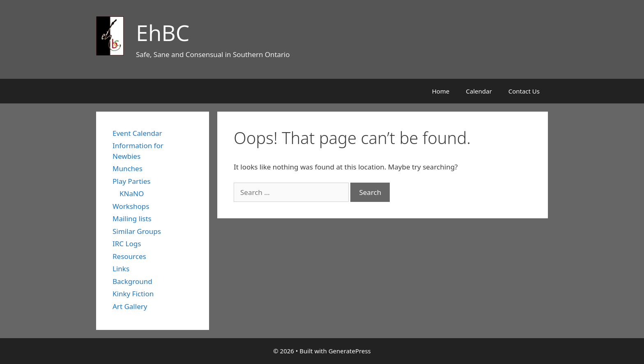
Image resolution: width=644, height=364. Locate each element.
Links (121, 269)
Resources (129, 256)
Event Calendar (137, 133)
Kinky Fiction (133, 294)
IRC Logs (127, 244)
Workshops (131, 206)
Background (132, 281)
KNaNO (132, 193)
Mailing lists (132, 219)
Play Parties (131, 181)
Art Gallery (130, 306)
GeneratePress (350, 351)
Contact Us (524, 91)
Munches (128, 168)
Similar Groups (137, 231)
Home (441, 91)
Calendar (479, 91)
